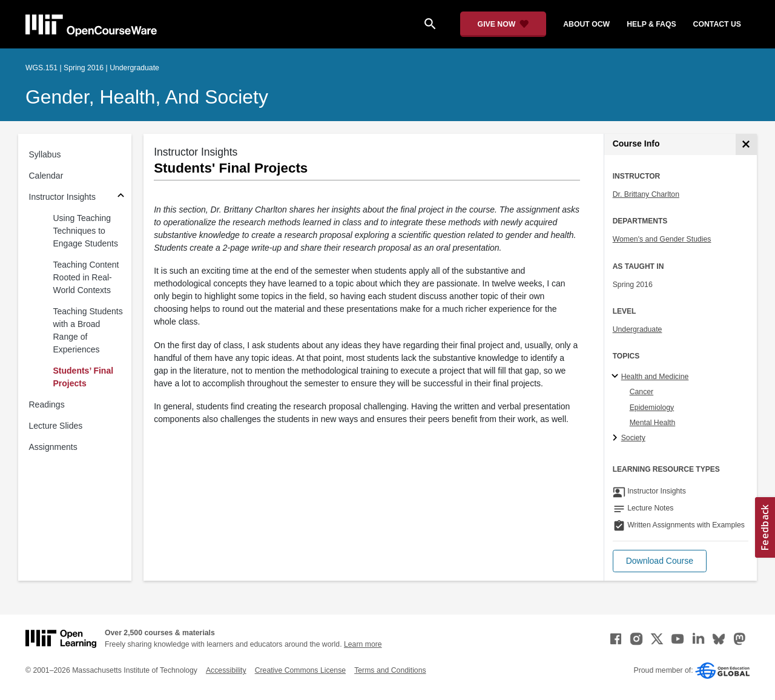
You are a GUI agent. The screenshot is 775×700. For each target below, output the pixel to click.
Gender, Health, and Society (147, 97)
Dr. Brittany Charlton (646, 194)
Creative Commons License (300, 670)
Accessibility (226, 670)
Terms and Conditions (390, 670)
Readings (47, 404)
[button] (660, 561)
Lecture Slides (56, 426)
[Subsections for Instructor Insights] (121, 197)
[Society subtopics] (617, 438)
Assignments (53, 447)
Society (633, 438)
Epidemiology (652, 408)
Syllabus (45, 154)
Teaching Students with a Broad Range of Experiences (88, 330)
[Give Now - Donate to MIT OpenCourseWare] (503, 24)
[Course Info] (746, 144)
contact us (717, 24)
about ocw (586, 24)
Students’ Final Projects (84, 377)
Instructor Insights (63, 197)
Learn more (363, 644)
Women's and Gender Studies (662, 239)
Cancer (642, 392)
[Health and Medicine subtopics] (617, 377)
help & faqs (651, 24)
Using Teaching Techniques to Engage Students (86, 231)
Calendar (46, 176)
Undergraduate (638, 329)
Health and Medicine (655, 377)
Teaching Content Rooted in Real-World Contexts (86, 277)
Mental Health (653, 423)
